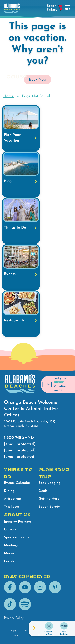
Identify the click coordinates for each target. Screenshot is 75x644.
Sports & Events (17, 537)
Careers (10, 529)
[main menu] (68, 8)
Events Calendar (17, 483)
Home (8, 96)
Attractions (13, 499)
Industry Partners (18, 522)
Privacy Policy (14, 618)
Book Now (38, 80)
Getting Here (49, 499)
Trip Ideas (12, 507)
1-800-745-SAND (19, 438)
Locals (9, 561)
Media (9, 553)
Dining (9, 491)
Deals (43, 491)
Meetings (11, 545)
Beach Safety (49, 507)
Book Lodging (50, 483)
